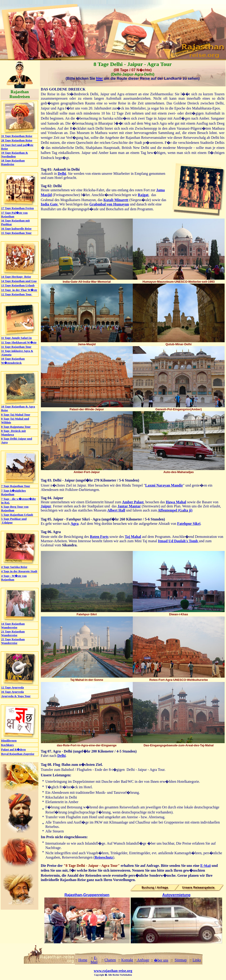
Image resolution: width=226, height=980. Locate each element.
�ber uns (161, 960)
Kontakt (127, 960)
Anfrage (143, 960)
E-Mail (94, 960)
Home (83, 960)
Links (197, 960)
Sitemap (181, 960)
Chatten (110, 960)
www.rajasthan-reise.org (113, 971)
